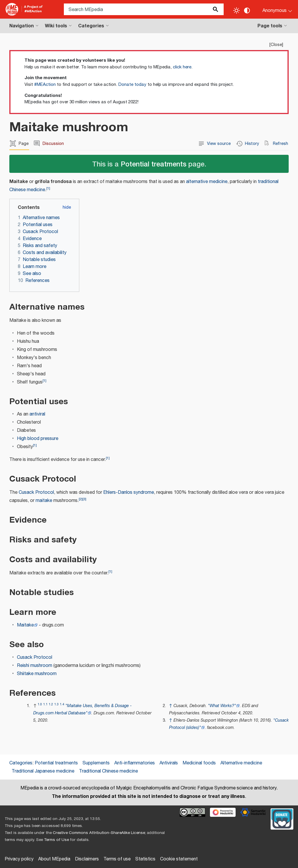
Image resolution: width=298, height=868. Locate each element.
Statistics (145, 859)
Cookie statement (179, 859)
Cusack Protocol (36, 492)
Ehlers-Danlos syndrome (129, 492)
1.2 (51, 704)
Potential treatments (154, 164)
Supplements (96, 763)
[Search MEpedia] (144, 9)
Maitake (25, 625)
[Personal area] (274, 9)
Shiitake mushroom (37, 674)
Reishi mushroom (35, 666)
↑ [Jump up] (171, 706)
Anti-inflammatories (135, 763)
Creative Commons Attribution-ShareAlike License (99, 833)
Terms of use (117, 859)
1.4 (62, 704)
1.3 (56, 704)
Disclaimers (87, 859)
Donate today (132, 85)
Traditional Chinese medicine (108, 771)
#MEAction (45, 85)
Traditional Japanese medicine (43, 771)
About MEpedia (54, 859)
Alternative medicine (241, 763)
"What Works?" (222, 706)
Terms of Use (56, 840)
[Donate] (282, 818)
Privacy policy (19, 859)
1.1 (45, 704)
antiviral (37, 414)
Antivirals (169, 763)
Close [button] (276, 45)
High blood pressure (38, 439)
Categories (21, 763)
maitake (44, 501)
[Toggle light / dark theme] (236, 10)
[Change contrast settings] (247, 10)
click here (182, 67)
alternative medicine (207, 182)
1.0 (40, 704)
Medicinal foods (199, 763)
